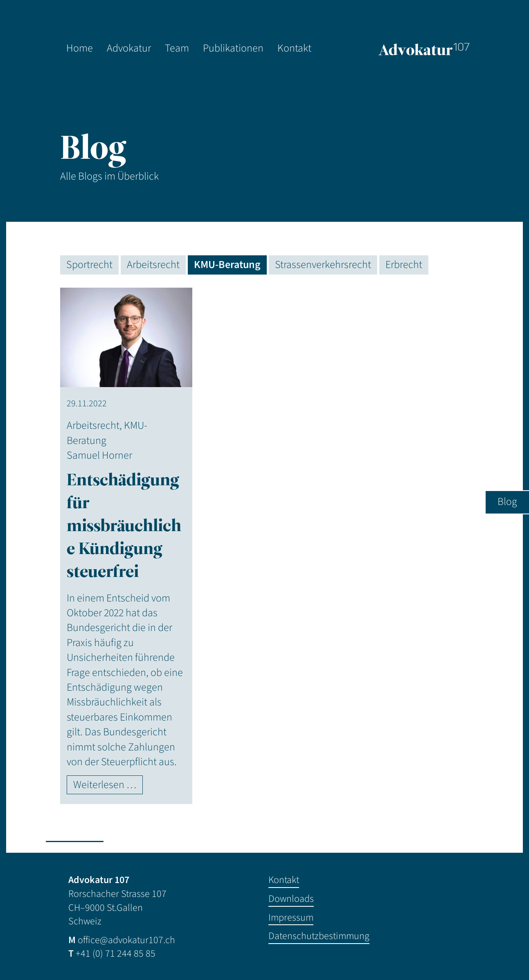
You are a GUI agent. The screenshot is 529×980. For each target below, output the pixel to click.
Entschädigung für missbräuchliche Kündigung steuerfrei (124, 525)
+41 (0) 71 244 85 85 (116, 954)
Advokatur (129, 48)
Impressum (291, 918)
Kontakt (294, 48)
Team (177, 48)
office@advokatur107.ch (126, 940)
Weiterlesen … (105, 785)
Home (80, 48)
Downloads (291, 899)
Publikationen (233, 48)
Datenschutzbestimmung (319, 936)
